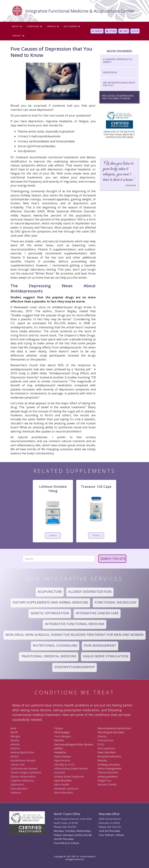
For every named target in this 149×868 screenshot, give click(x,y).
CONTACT (17, 36)
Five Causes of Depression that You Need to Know (118, 97)
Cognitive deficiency (22, 780)
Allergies (15, 736)
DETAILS (53, 536)
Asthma (15, 748)
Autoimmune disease (23, 760)
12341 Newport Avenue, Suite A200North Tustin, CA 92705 (73, 821)
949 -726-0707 (114, 827)
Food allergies (62, 736)
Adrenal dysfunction (22, 752)
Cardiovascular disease (24, 768)
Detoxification (19, 789)
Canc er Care (18, 765)
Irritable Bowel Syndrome (69, 777)
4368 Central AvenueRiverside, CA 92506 (110, 821)
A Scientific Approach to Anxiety (118, 61)
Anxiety (15, 740)
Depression (110, 72)
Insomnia (59, 772)
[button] (16, 26)
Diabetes (16, 793)
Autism (15, 756)
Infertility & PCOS (64, 765)
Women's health (107, 784)
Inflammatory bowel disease (71, 768)
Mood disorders (64, 793)
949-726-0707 (69, 827)
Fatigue (59, 728)
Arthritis (15, 744)
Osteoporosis (106, 740)
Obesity (102, 736)
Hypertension (62, 760)
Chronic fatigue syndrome (26, 772)
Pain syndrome (106, 748)
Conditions (33, 26)
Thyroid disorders (108, 772)
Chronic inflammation (23, 777)
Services (51, 26)
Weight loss (104, 780)
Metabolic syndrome (66, 789)
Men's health (62, 784)
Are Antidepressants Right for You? (119, 84)
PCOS (101, 744)
